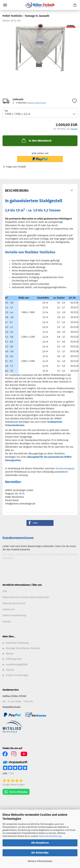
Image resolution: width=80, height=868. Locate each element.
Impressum (9, 609)
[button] (40, 523)
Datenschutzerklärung (50, 836)
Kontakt (7, 622)
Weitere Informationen (40, 861)
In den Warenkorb (36, 140)
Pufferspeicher (14, 659)
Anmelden (8, 558)
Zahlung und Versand (14, 603)
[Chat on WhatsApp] (16, 792)
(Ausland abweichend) (37, 103)
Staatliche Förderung (17, 643)
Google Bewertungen (14, 785)
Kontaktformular (12, 707)
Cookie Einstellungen (17, 675)
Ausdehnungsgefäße (17, 665)
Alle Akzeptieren (40, 843)
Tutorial (10, 670)
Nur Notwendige (40, 853)
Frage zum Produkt (16, 167)
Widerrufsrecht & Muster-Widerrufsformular (26, 597)
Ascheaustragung (65, 469)
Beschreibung (17, 190)
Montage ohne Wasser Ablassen (23, 648)
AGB (5, 591)
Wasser (10, 654)
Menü (5, 5)
